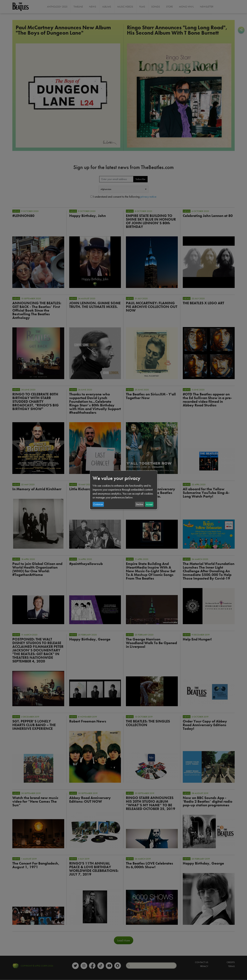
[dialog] (124, 490)
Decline (140, 504)
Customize (98, 504)
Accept (149, 504)
